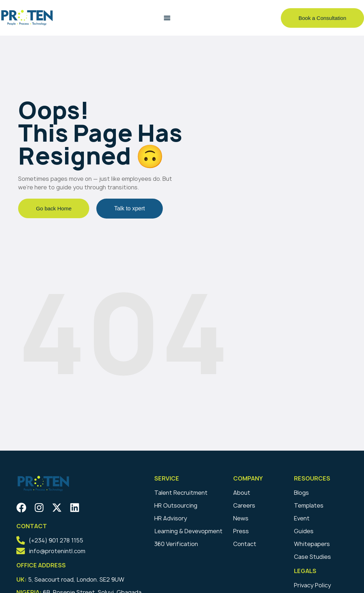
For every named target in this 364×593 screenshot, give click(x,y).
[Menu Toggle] (167, 18)
